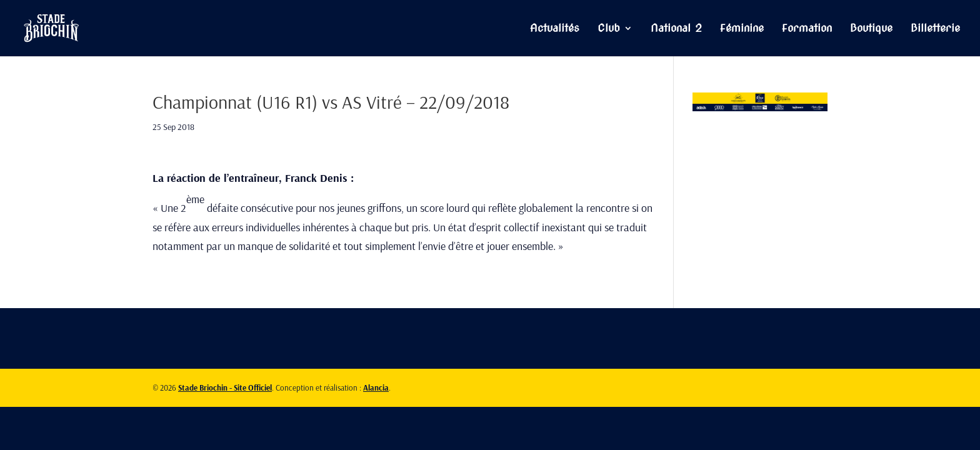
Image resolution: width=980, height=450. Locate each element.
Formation (807, 29)
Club (609, 29)
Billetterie (935, 29)
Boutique (871, 29)
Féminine (742, 29)
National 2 (676, 29)
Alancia (376, 387)
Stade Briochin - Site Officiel (225, 387)
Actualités (555, 29)
